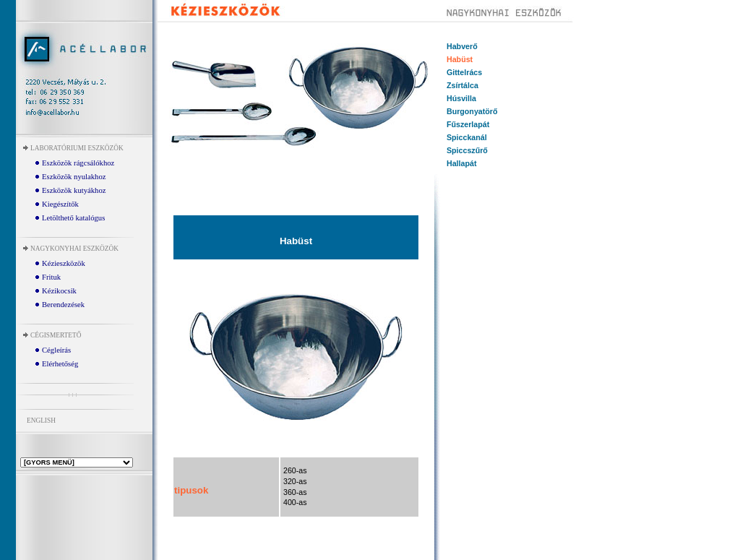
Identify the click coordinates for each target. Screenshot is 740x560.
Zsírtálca (462, 85)
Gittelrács (464, 72)
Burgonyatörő (472, 111)
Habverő (462, 46)
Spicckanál (467, 137)
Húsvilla (461, 98)
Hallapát (461, 163)
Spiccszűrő (467, 150)
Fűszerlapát (468, 124)
